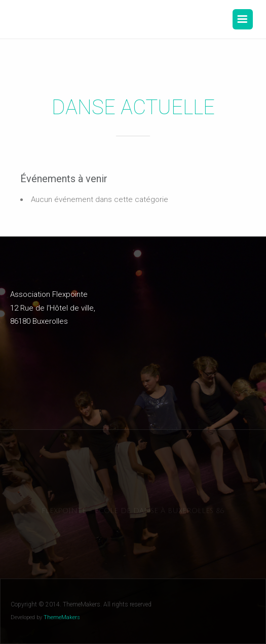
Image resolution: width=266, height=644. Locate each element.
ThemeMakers (62, 617)
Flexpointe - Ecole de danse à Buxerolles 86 (133, 511)
